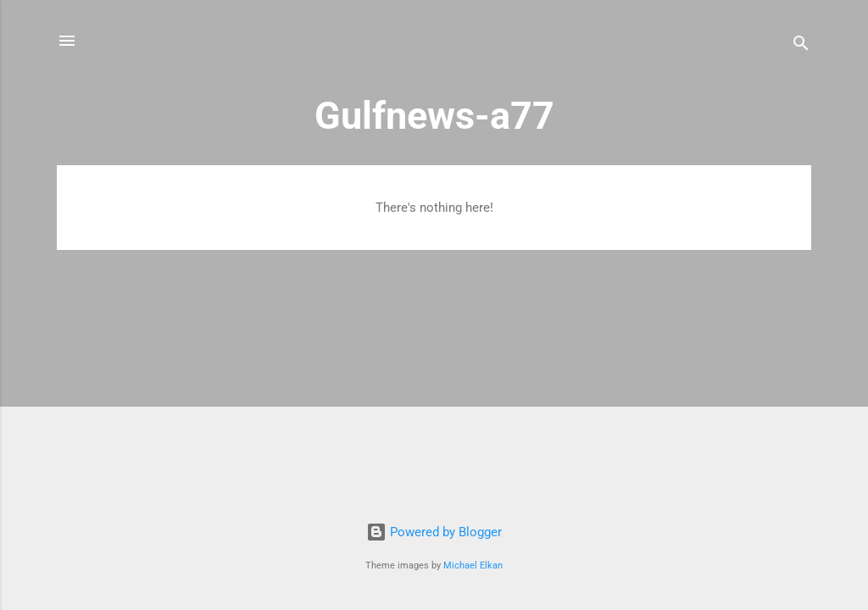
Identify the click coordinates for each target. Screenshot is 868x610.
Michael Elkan (473, 566)
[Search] (801, 46)
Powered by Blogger (434, 532)
